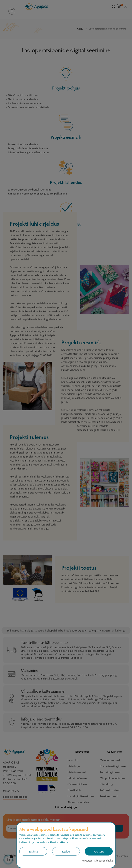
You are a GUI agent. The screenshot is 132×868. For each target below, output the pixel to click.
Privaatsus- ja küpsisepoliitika (97, 860)
